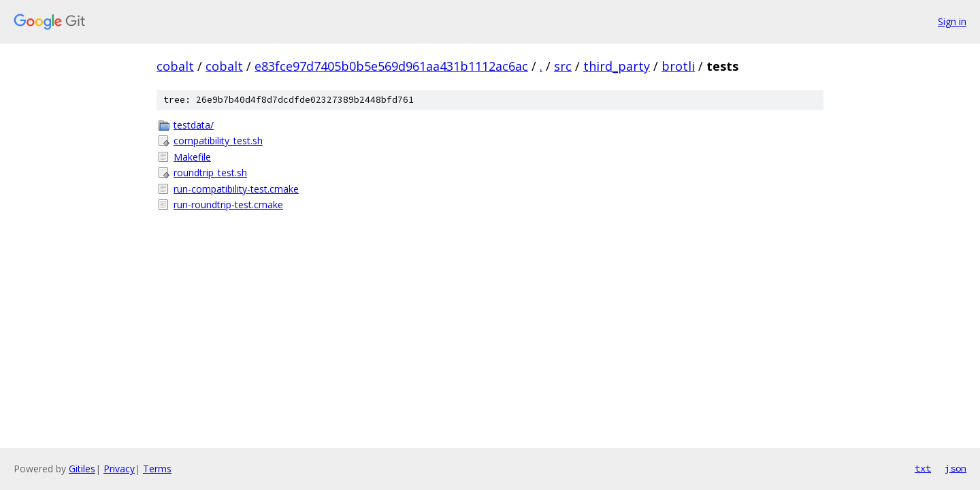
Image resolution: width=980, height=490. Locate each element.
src (563, 66)
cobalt (175, 66)
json (955, 468)
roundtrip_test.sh (210, 173)
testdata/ (194, 125)
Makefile (192, 157)
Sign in (952, 21)
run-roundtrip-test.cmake (228, 205)
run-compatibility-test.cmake (236, 189)
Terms (157, 469)
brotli (678, 66)
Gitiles (82, 469)
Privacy (119, 469)
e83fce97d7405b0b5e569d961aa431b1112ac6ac (391, 66)
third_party (617, 66)
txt (923, 468)
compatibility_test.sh (218, 141)
